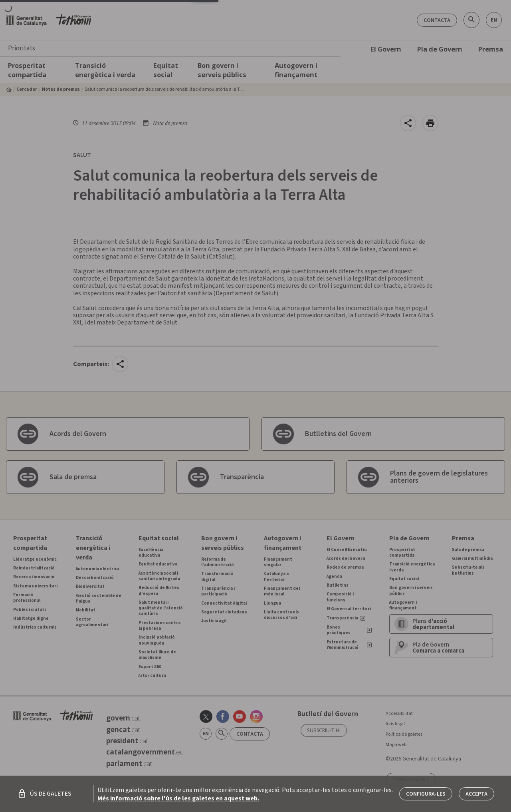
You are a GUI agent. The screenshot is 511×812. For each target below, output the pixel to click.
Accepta (476, 794)
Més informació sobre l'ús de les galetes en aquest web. (178, 798)
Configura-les (426, 794)
